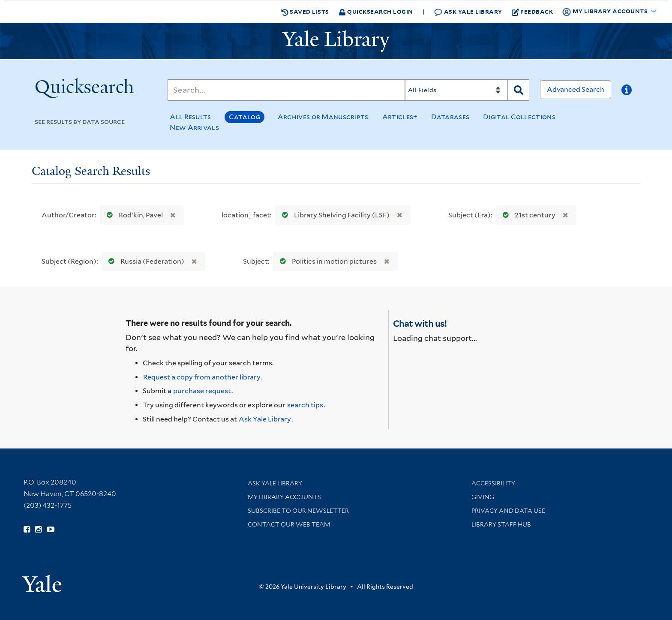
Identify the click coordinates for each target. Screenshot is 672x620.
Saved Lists (305, 12)
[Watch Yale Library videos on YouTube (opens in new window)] (51, 530)
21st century (527, 215)
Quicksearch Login (376, 11)
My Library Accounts (284, 497)
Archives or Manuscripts (323, 117)
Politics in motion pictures (326, 261)
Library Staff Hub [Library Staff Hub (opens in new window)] (501, 524)
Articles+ (400, 117)
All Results (190, 117)
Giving (483, 497)
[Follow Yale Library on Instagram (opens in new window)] (38, 530)
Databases (450, 117)
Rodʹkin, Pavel (133, 215)
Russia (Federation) (144, 261)
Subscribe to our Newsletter (298, 511)
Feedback (532, 12)
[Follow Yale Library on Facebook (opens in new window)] (27, 530)
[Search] (286, 90)
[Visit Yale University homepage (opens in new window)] (42, 581)
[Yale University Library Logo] (336, 41)
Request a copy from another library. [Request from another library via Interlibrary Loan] (202, 377)
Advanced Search (576, 89)
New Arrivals (194, 128)
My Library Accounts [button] (606, 12)
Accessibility (493, 483)
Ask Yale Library (468, 12)
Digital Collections (519, 117)
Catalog (244, 117)
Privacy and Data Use (508, 511)
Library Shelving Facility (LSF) (334, 215)
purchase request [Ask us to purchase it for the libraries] (202, 391)
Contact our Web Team (289, 524)
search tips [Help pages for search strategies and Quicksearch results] (305, 405)
